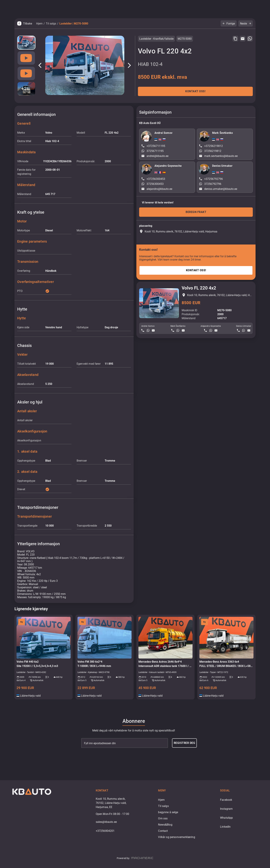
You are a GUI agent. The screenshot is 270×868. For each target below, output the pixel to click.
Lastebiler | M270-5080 (74, 24)
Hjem (39, 24)
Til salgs (51, 24)
